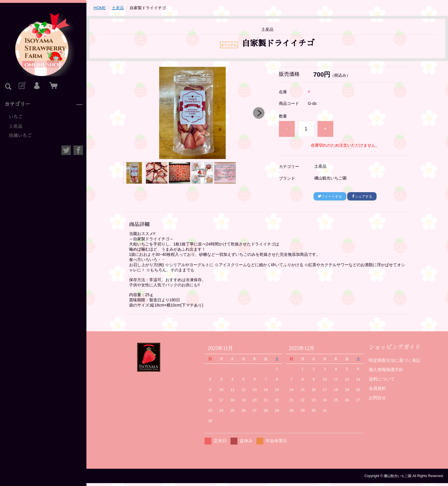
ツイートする (330, 196)
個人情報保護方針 (386, 369)
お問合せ (377, 398)
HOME (100, 8)
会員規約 (377, 388)
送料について (382, 379)
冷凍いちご (20, 136)
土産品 (16, 126)
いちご (16, 117)
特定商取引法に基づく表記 (395, 360)
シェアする (362, 196)
